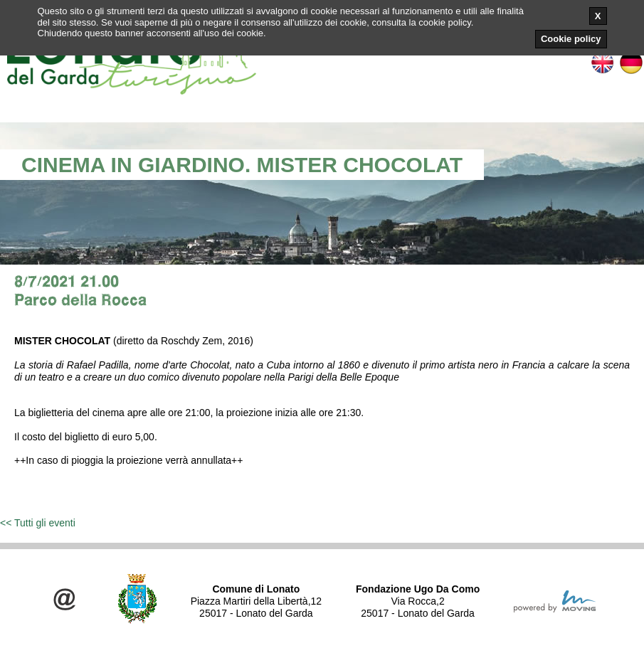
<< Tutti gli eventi (38, 523)
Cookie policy (571, 39)
